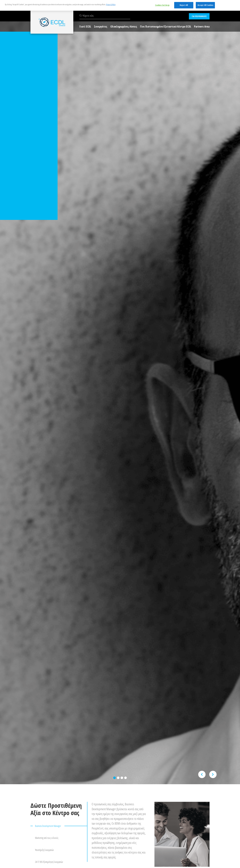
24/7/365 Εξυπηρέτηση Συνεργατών (49, 859)
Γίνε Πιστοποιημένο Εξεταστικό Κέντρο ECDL (166, 26)
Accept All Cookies (205, 5)
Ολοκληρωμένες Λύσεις (124, 26)
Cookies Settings (162, 5)
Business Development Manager (48, 826)
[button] (114, 778)
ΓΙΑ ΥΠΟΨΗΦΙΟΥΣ (199, 16)
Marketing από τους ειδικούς (47, 837)
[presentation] (202, 774)
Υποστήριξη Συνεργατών (44, 848)
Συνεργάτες (101, 26)
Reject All (184, 5)
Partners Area (202, 26)
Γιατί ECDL (85, 26)
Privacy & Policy (111, 4)
